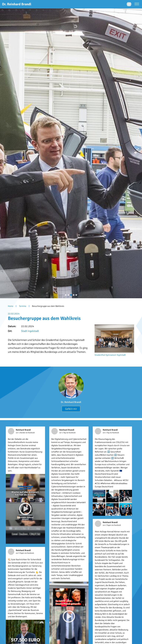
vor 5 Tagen (20, 553)
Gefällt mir (71, 409)
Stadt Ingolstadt (30, 331)
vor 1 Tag (63, 433)
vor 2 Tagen (107, 525)
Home (11, 306)
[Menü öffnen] (137, 4)
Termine (23, 306)
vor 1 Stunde (21, 433)
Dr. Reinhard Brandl (71, 402)
